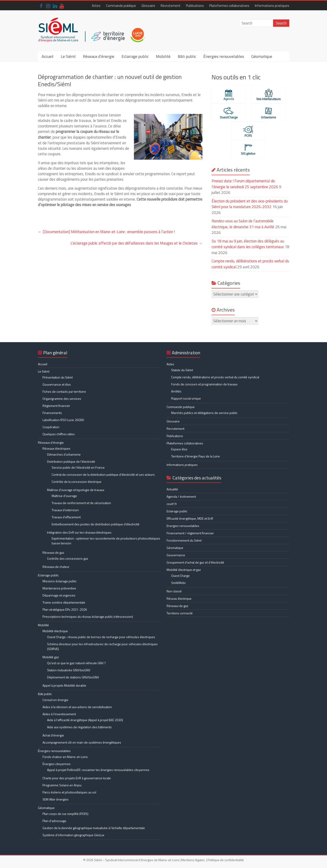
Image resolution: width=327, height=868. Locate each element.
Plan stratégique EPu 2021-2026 (65, 609)
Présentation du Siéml (58, 377)
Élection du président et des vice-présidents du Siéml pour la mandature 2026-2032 (250, 204)
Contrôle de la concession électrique (77, 482)
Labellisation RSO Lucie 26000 (63, 420)
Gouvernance (176, 555)
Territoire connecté (180, 613)
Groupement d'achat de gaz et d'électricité (195, 562)
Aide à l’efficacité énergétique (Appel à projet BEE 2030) (85, 720)
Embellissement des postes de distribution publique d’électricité (96, 524)
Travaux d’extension (65, 510)
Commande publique (121, 6)
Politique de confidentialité (226, 860)
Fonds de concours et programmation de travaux (204, 384)
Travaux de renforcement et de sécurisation (81, 503)
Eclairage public (135, 56)
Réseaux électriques (56, 448)
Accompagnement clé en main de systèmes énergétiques (82, 742)
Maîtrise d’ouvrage (64, 496)
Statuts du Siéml (182, 370)
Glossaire (148, 6)
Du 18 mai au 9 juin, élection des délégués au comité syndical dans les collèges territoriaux (248, 244)
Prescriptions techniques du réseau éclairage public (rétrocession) (88, 617)
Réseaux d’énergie (99, 56)
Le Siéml (68, 56)
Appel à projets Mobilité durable (64, 685)
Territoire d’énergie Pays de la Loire (195, 456)
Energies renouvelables (183, 526)
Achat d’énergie (53, 735)
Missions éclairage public (60, 581)
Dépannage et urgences (59, 595)
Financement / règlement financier (190, 533)
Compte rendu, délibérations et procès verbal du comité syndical (215, 377)
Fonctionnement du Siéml (184, 540)
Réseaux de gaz (53, 552)
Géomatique (262, 56)
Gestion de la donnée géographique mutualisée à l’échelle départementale (94, 828)
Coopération (51, 427)
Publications (195, 6)
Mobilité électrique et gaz (184, 570)
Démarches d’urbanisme (64, 454)
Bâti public (187, 56)
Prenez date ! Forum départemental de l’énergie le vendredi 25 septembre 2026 (245, 184)
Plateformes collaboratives (229, 6)
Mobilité (163, 56)
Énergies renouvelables (224, 56)
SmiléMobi (178, 583)
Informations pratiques (272, 6)
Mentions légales (193, 860)
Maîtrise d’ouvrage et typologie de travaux (76, 490)
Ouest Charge (180, 576)
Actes (96, 6)
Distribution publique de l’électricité (71, 461)
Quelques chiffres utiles (59, 434)
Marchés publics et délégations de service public (204, 413)
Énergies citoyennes (57, 764)
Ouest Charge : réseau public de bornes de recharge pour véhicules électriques (101, 637)
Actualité (172, 489)
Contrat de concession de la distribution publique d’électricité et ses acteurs (103, 474)
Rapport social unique (186, 398)
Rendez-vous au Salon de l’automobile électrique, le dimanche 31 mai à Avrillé (243, 224)
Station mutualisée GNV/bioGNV (69, 670)
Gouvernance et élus (57, 384)
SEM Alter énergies (56, 799)
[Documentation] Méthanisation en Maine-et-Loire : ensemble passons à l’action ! (106, 232)
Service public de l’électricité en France (78, 467)
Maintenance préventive (59, 588)
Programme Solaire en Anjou (62, 785)
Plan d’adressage (54, 821)
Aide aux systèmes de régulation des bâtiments (79, 727)
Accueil (48, 56)
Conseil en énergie (55, 700)
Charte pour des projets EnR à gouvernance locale (77, 778)
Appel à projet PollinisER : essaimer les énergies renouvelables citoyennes (99, 770)
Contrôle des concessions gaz (68, 558)
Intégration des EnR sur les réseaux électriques (79, 532)
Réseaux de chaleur (56, 567)
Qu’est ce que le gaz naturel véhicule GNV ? (76, 663)
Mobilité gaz (51, 657)
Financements (52, 413)
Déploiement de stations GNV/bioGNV (73, 677)
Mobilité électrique (55, 631)
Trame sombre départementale (64, 602)
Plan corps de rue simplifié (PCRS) (65, 814)
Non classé (174, 591)
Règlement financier (56, 406)
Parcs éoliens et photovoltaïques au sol (69, 792)
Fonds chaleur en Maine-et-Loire (65, 757)
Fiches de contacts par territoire (64, 391)
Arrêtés (176, 391)
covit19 (172, 504)
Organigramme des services (62, 399)
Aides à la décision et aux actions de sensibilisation (77, 707)
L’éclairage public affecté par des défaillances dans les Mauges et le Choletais (137, 243)
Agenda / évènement (181, 496)
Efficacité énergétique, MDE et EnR (190, 518)
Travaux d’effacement (66, 517)
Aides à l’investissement (59, 714)
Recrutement (171, 6)
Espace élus (179, 449)
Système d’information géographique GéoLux (73, 835)
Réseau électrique (179, 598)
